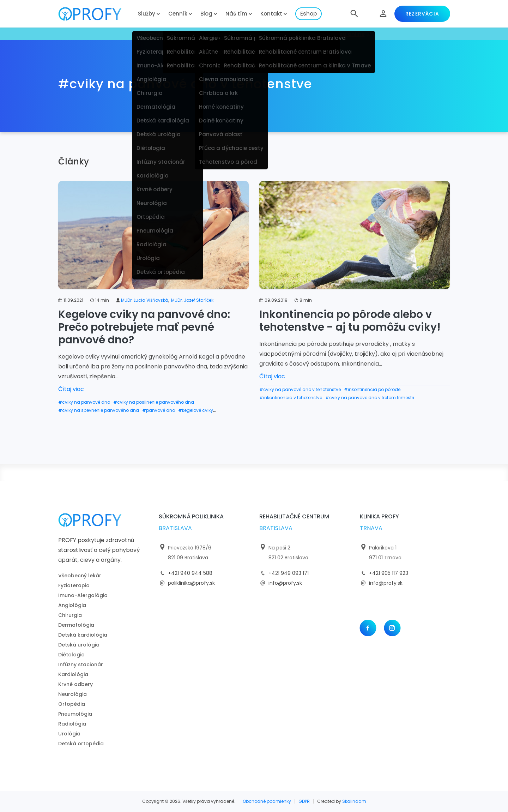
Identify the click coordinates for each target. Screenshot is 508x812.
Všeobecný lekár (80, 576)
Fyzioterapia (74, 585)
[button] (354, 14)
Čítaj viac (71, 389)
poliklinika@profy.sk (191, 583)
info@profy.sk (285, 583)
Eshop (309, 14)
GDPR (304, 801)
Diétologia (71, 655)
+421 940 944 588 (190, 573)
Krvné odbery (75, 684)
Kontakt (271, 14)
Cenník (178, 14)
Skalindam (354, 801)
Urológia (69, 734)
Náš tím (236, 14)
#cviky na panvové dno (84, 402)
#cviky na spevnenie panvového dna (99, 410)
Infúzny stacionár (81, 664)
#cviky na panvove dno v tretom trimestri (370, 398)
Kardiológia (73, 674)
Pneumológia (75, 714)
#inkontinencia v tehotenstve (291, 398)
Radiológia (72, 724)
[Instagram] (392, 628)
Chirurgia (70, 615)
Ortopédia (72, 704)
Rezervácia (422, 14)
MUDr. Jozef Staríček (192, 300)
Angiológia (72, 605)
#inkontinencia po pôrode (372, 389)
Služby (147, 14)
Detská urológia (79, 645)
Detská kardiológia (83, 635)
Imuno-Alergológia (83, 595)
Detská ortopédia (81, 744)
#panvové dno (159, 410)
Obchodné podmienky (267, 801)
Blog (206, 14)
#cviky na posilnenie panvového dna (154, 402)
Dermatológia (76, 625)
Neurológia (72, 694)
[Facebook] (368, 628)
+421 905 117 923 (389, 573)
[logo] (95, 14)
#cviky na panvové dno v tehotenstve (300, 389)
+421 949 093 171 (289, 573)
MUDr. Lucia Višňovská (145, 300)
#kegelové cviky (196, 410)
